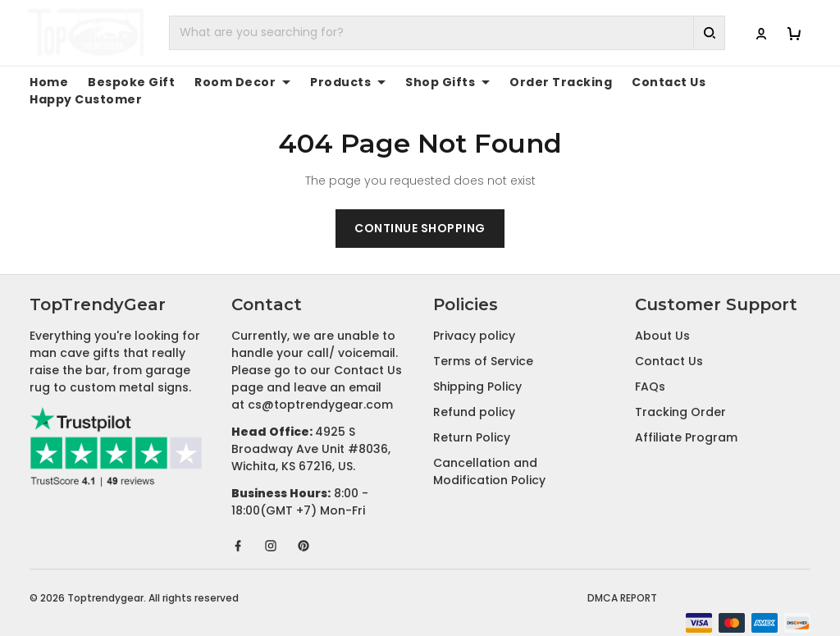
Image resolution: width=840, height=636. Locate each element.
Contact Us (609, 82)
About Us (662, 318)
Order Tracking (513, 82)
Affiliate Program (686, 420)
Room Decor (221, 82)
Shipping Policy (477, 369)
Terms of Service (483, 344)
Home (46, 82)
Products (320, 82)
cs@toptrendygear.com (320, 387)
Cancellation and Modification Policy (489, 454)
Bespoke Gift (121, 82)
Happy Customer (709, 82)
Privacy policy (474, 318)
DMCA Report (622, 581)
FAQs (650, 369)
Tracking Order (680, 395)
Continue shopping (420, 211)
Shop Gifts (411, 82)
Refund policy (474, 395)
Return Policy (472, 420)
